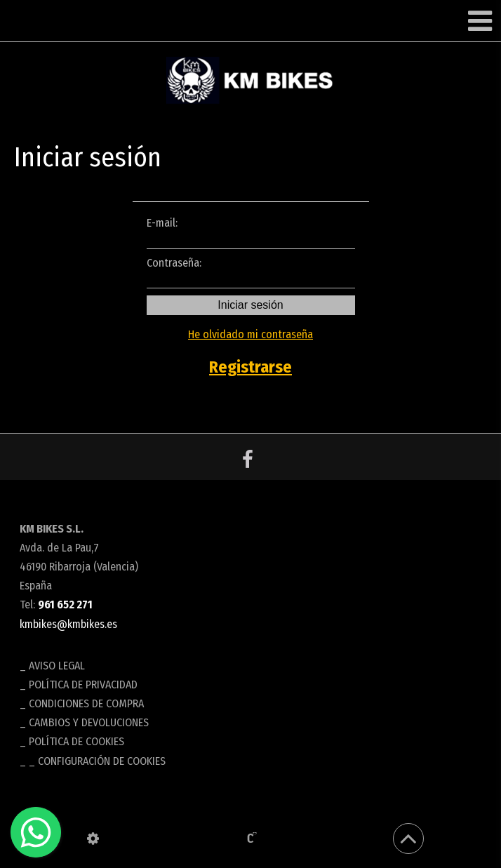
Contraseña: (251, 273)
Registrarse (250, 367)
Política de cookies (76, 741)
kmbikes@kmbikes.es (68, 624)
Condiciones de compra (86, 703)
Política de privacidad (83, 685)
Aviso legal (57, 666)
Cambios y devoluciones (89, 722)
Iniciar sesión (250, 305)
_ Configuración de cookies (97, 761)
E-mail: (251, 233)
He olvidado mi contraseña (250, 334)
